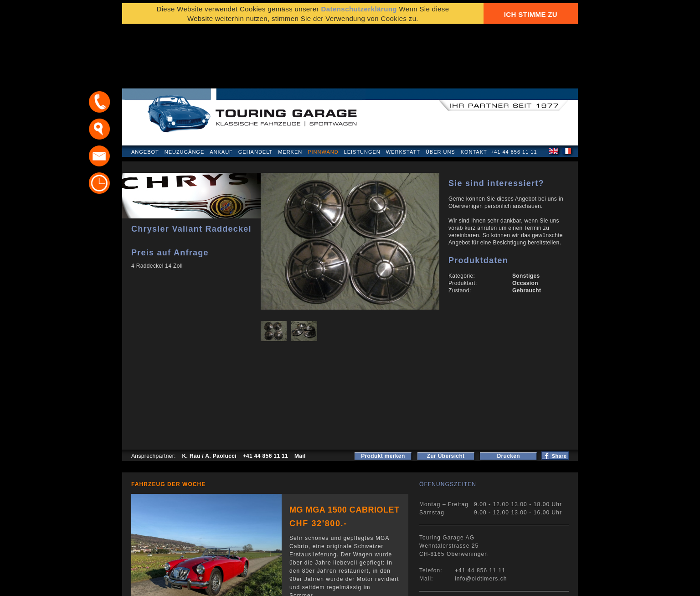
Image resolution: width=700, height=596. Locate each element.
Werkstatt (403, 93)
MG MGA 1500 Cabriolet (345, 451)
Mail (300, 397)
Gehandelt (255, 93)
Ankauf (221, 93)
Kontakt (474, 93)
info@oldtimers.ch (481, 520)
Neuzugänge (185, 93)
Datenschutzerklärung (166, 584)
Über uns (440, 93)
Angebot (145, 93)
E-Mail (492, 584)
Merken (290, 93)
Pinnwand (323, 93)
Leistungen (362, 93)
